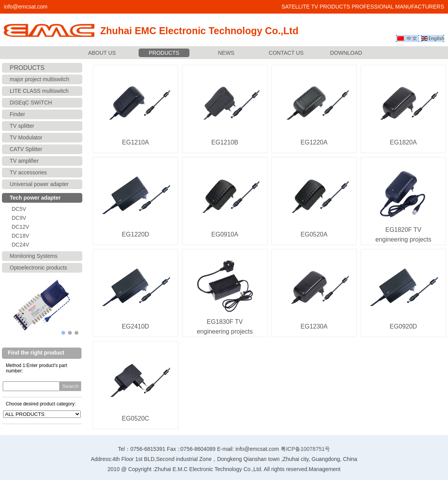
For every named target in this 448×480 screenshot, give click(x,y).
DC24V (20, 245)
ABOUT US (102, 53)
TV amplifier (24, 161)
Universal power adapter (39, 184)
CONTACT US (286, 53)
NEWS (226, 53)
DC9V (19, 218)
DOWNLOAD (346, 53)
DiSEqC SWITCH (31, 103)
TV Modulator (26, 137)
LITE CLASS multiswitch (39, 91)
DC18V (20, 236)
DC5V (19, 209)
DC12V (20, 227)
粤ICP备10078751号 (306, 449)
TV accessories (28, 172)
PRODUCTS (164, 53)
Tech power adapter (35, 198)
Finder (17, 114)
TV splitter (22, 126)
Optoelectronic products (38, 268)
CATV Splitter (26, 149)
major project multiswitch (39, 79)
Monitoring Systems (34, 256)
